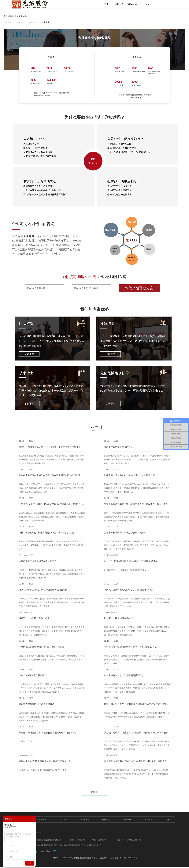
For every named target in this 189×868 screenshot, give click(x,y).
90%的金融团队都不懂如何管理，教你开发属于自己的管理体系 (50, 478)
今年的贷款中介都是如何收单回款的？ (38, 563)
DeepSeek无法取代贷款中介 (33, 678)
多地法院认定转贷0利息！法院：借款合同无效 (41, 649)
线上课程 (8, 23)
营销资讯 (127, 820)
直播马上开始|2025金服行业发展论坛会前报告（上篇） (46, 764)
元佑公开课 (42, 820)
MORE (94, 793)
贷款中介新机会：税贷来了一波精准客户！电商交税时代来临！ (50, 449)
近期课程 (148, 820)
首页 (108, 4)
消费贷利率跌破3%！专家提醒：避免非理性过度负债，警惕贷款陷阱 (138, 764)
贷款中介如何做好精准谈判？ (118, 449)
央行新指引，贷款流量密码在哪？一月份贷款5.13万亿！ (132, 649)
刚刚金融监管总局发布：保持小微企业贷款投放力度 (129, 478)
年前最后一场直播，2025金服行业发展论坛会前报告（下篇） (49, 735)
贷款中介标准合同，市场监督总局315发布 (125, 535)
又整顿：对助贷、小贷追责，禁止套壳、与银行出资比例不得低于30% (138, 735)
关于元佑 (145, 4)
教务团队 (137, 58)
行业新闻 (106, 820)
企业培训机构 (36, 833)
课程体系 (120, 4)
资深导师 (133, 4)
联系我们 (170, 820)
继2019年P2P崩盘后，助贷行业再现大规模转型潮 (43, 592)
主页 (6, 17)
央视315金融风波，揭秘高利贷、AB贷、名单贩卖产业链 (46, 535)
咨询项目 (33, 23)
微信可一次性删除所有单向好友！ (121, 621)
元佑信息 (20, 23)
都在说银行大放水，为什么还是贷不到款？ (125, 678)
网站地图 (114, 858)
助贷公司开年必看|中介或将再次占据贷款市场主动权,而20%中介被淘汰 (139, 706)
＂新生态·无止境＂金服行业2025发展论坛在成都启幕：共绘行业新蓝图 (54, 506)
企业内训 (22, 17)
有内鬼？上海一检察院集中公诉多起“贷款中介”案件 (129, 592)
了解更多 (29, 355)
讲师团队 (52, 58)
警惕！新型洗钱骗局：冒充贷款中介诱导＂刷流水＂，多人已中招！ (137, 506)
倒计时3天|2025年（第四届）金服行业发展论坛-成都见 (131, 563)
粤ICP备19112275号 (128, 858)
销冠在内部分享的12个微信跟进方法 (37, 706)
